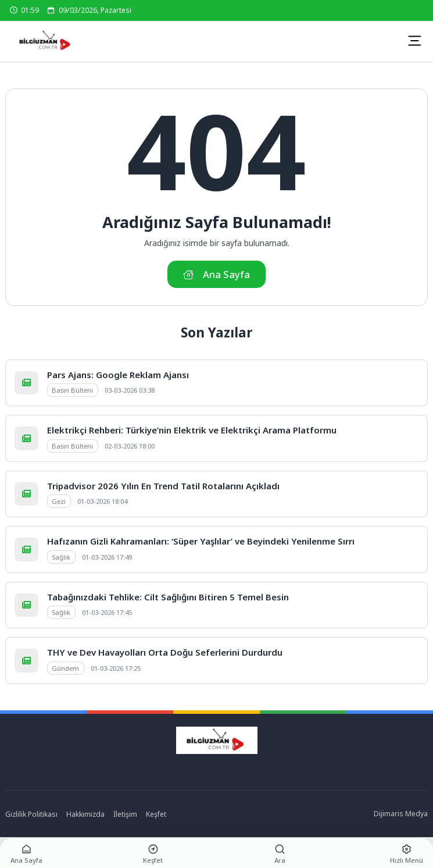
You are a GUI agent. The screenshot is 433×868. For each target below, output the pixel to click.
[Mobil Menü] (414, 41)
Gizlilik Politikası (31, 814)
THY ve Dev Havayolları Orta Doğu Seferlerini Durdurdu (165, 652)
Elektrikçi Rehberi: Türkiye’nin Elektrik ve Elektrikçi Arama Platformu (192, 430)
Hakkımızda (85, 814)
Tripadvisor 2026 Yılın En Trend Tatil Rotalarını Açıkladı (163, 486)
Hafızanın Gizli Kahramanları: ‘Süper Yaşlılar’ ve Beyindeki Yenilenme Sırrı (201, 541)
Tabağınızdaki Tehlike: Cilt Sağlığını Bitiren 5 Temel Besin (168, 597)
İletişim (125, 814)
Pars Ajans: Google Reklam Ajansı (118, 375)
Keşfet (156, 814)
